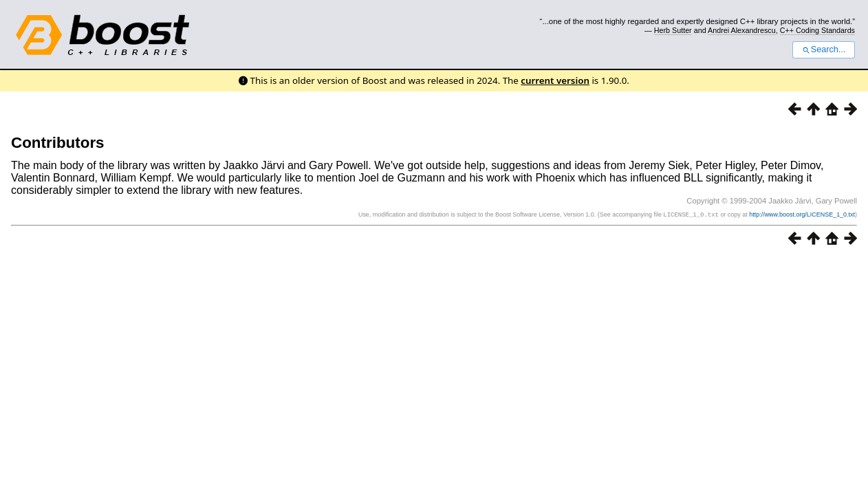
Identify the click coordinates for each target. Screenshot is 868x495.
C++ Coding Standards (817, 30)
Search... (824, 49)
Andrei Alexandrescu (742, 30)
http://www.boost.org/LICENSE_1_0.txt (802, 214)
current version (555, 80)
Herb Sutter (673, 30)
